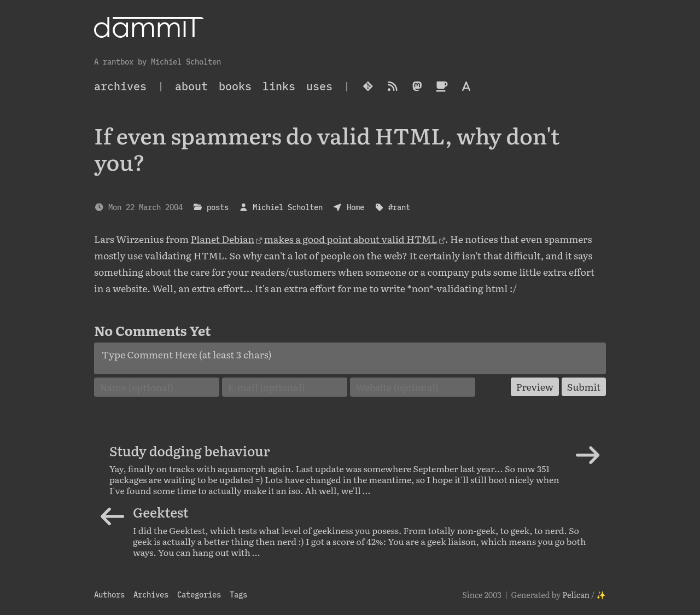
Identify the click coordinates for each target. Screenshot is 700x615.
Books (235, 86)
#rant (399, 207)
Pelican (576, 594)
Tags (238, 594)
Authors (109, 594)
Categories (199, 594)
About (191, 86)
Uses (319, 86)
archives (120, 86)
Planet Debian (223, 239)
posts (218, 207)
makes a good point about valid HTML (351, 239)
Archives (151, 594)
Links (279, 86)
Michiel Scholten (288, 207)
